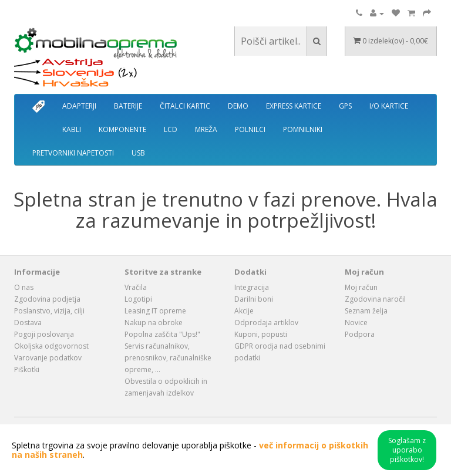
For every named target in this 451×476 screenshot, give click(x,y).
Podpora (360, 334)
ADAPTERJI (79, 106)
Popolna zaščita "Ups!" (162, 334)
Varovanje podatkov (48, 358)
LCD (171, 129)
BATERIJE (128, 106)
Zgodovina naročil (375, 299)
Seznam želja (366, 311)
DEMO (238, 106)
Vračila (136, 287)
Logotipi (138, 299)
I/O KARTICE (389, 106)
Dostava (28, 323)
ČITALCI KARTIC (185, 106)
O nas (24, 287)
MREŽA (206, 129)
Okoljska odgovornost (51, 346)
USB (138, 153)
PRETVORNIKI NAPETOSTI (73, 153)
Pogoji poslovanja (44, 334)
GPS (345, 106)
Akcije (244, 311)
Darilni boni (254, 299)
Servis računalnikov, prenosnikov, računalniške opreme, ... (168, 358)
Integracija (252, 287)
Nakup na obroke (154, 323)
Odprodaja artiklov (266, 323)
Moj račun (361, 287)
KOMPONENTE (122, 129)
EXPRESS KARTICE (294, 106)
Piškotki (27, 369)
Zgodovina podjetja (47, 299)
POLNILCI (250, 129)
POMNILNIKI (303, 129)
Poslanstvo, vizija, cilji (49, 311)
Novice (356, 323)
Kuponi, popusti (261, 334)
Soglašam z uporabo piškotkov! (407, 450)
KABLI (72, 129)
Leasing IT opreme (155, 311)
